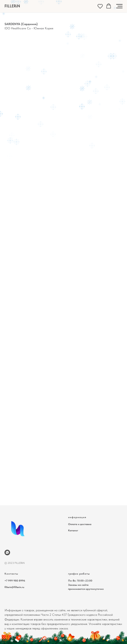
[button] (100, 6)
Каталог (73, 530)
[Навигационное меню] (119, 6)
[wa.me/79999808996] (7, 552)
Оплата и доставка (80, 524)
